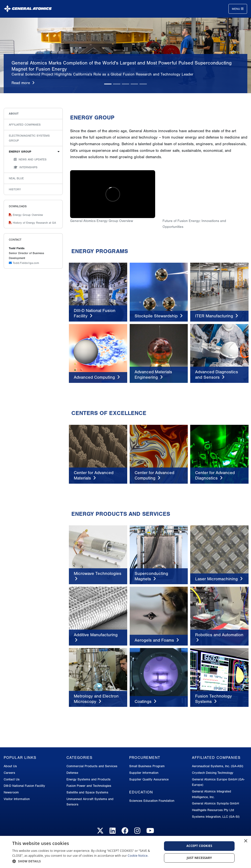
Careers (9, 773)
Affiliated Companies (25, 125)
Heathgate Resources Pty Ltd (213, 810)
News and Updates (30, 159)
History (15, 189)
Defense (72, 773)
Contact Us (12, 779)
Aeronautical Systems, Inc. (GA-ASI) (218, 766)
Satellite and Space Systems (87, 792)
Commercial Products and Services (92, 766)
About (14, 114)
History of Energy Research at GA (32, 223)
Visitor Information (17, 799)
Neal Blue (16, 178)
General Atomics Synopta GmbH (215, 803)
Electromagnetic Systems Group (29, 138)
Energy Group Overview (26, 215)
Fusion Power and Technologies (89, 786)
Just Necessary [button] (199, 858)
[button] (85, 861)
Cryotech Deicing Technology (213, 773)
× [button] (245, 841)
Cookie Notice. (138, 856)
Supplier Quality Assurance (149, 779)
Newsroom (11, 792)
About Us (10, 766)
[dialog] (125, 852)
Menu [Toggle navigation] (238, 9)
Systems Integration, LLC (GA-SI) (216, 817)
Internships (26, 167)
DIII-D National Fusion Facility (24, 786)
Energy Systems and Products (88, 779)
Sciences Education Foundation (152, 801)
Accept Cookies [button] (199, 846)
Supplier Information (144, 773)
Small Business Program (147, 766)
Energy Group (20, 152)
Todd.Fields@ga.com (24, 263)
